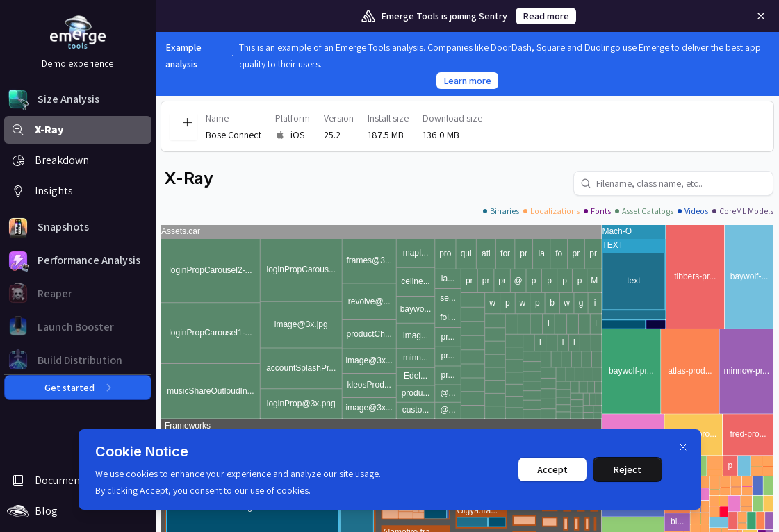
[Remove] (761, 16)
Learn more (467, 81)
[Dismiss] (683, 447)
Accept (552, 469)
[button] (78, 99)
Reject (627, 469)
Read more (546, 16)
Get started (78, 388)
